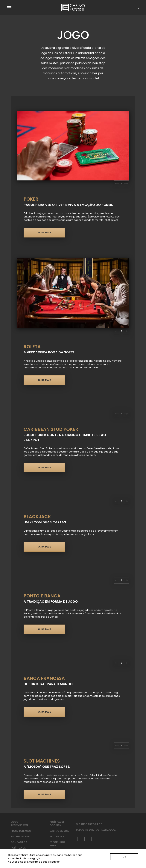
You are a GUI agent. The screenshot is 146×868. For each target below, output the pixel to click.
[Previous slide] (117, 184)
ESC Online (57, 836)
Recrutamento (21, 836)
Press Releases (21, 831)
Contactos (19, 842)
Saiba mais (44, 233)
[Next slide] (126, 184)
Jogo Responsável (19, 824)
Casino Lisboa (59, 831)
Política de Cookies (57, 824)
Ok (124, 857)
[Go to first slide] (126, 663)
